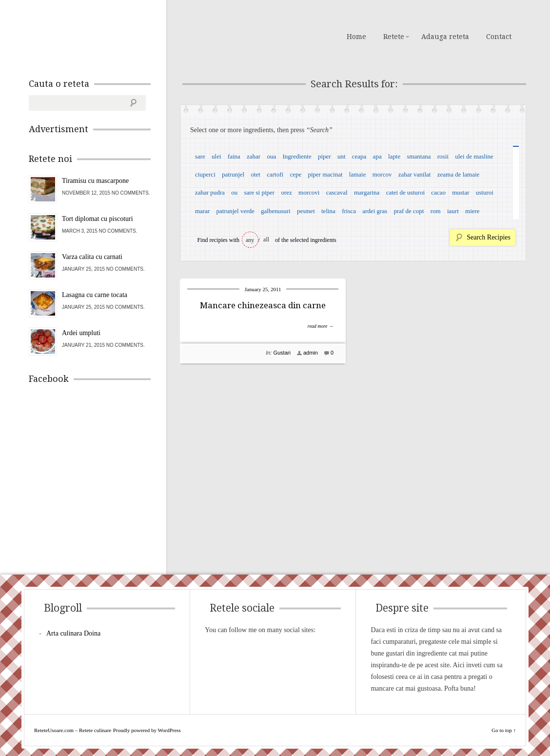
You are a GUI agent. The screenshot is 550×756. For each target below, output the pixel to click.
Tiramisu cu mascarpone (95, 181)
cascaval (337, 192)
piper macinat (325, 174)
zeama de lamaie (459, 174)
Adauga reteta (445, 37)
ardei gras (375, 211)
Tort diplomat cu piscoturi (98, 219)
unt (342, 156)
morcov (382, 174)
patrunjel (233, 174)
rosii (443, 156)
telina (328, 211)
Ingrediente (297, 156)
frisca (349, 211)
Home (356, 37)
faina (234, 156)
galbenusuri (276, 211)
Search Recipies (489, 237)
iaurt (453, 211)
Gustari (282, 353)
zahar (254, 156)
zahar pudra (210, 192)
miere (472, 211)
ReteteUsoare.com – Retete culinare (99, 36)
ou (234, 192)
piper (324, 156)
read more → (321, 326)
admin (311, 353)
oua (271, 156)
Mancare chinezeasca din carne (263, 305)
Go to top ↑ (504, 730)
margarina (367, 192)
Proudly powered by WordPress (147, 730)
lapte (394, 156)
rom (436, 211)
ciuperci (205, 174)
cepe (295, 174)
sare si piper (259, 192)
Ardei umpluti (81, 333)
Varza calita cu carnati (92, 257)
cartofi (275, 174)
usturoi (485, 192)
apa (377, 156)
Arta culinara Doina (73, 633)
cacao (438, 192)
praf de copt (409, 211)
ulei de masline (474, 156)
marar (202, 211)
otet (255, 174)
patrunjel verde (235, 211)
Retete (394, 37)
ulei (216, 156)
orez (286, 192)
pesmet (306, 211)
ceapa (359, 156)
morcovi (309, 192)
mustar (461, 192)
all (266, 239)
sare (200, 156)
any (250, 240)
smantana (419, 156)
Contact (499, 37)
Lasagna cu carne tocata (95, 295)
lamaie (358, 174)
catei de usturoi (405, 192)
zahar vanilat (415, 174)
